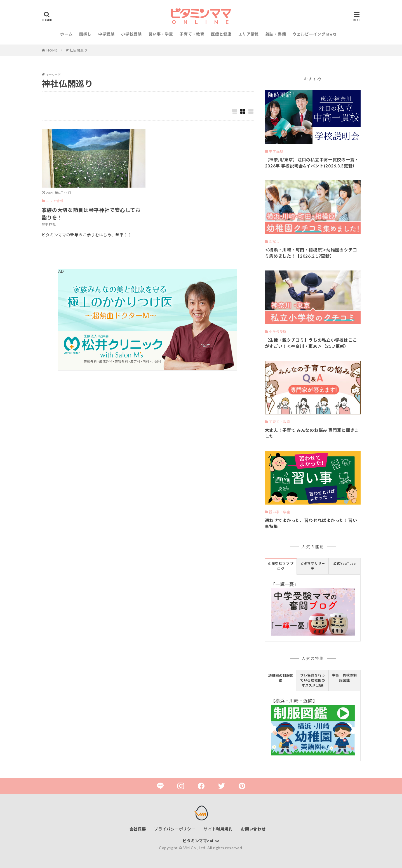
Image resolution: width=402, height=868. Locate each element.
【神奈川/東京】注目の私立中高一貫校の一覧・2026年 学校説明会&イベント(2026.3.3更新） (312, 163)
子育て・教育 (192, 34)
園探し (85, 34)
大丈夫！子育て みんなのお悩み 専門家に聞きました (312, 433)
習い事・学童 (161, 34)
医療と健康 (221, 34)
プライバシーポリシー (175, 829)
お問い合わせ (253, 829)
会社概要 (138, 829)
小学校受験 (131, 34)
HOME (52, 50)
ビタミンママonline (201, 841)
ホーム (66, 34)
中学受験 (106, 34)
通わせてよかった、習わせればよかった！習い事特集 (311, 523)
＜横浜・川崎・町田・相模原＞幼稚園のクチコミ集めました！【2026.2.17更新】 (311, 253)
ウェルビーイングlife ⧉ (314, 34)
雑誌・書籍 (276, 34)
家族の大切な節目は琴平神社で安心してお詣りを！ (91, 214)
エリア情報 (249, 34)
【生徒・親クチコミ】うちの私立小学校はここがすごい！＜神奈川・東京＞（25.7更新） (311, 343)
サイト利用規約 (218, 829)
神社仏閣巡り (77, 50)
